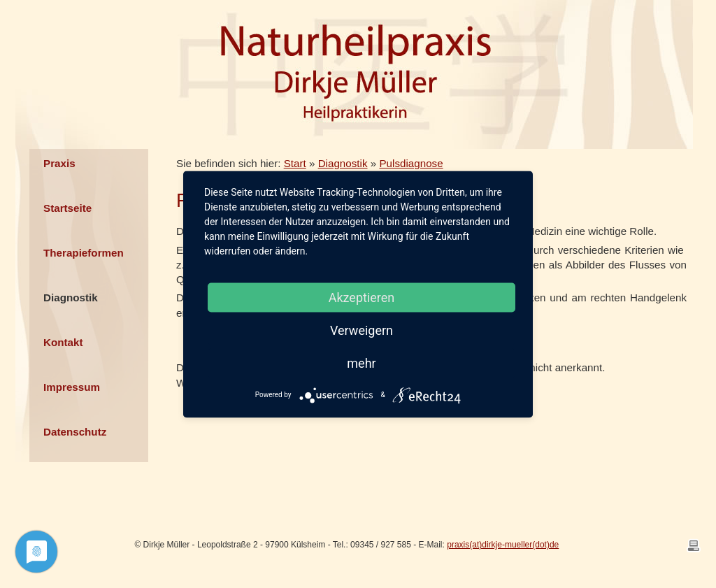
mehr (361, 363)
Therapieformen (84, 253)
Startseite (67, 208)
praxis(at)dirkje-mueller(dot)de (503, 545)
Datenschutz (75, 432)
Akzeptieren (362, 297)
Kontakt (63, 342)
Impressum (72, 387)
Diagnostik (71, 297)
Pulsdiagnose (411, 163)
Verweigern (361, 330)
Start (295, 163)
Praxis (59, 163)
